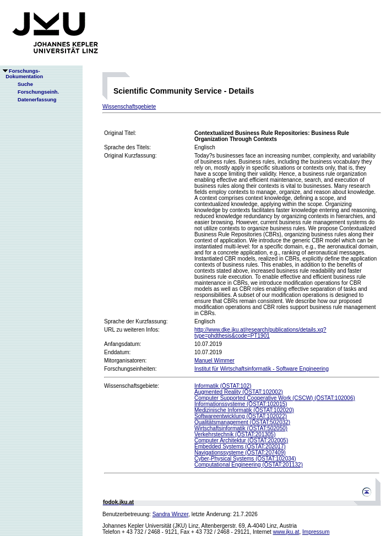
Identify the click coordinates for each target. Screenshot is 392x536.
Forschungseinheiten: (130, 369)
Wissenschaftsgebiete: (132, 386)
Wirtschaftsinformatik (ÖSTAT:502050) (241, 428)
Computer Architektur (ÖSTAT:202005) (241, 440)
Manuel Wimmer (214, 361)
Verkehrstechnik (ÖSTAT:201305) (235, 434)
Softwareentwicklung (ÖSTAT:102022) (241, 416)
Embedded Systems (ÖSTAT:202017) (240, 446)
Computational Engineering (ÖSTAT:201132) (249, 465)
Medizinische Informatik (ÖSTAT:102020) (244, 410)
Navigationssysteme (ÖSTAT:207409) (240, 453)
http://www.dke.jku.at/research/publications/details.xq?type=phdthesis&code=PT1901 (260, 333)
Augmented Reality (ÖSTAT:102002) (239, 392)
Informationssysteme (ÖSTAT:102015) (241, 404)
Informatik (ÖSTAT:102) (223, 386)
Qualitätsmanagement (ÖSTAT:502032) (242, 422)
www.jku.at (286, 532)
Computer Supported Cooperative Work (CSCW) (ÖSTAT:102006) (275, 398)
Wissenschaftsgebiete (129, 107)
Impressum (316, 532)
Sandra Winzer (171, 514)
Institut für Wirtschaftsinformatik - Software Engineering (262, 369)
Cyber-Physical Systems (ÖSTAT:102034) (245, 459)
